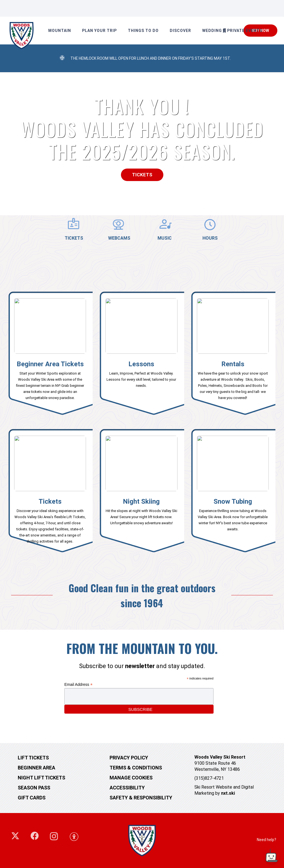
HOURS (210, 238)
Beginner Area (36, 768)
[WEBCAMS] (120, 225)
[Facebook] (35, 836)
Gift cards (32, 798)
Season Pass (34, 788)
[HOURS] (210, 225)
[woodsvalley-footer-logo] (142, 841)
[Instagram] (54, 836)
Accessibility (127, 788)
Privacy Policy (129, 758)
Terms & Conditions (136, 768)
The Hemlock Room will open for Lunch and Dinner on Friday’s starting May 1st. (151, 58)
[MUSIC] (165, 225)
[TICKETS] (74, 224)
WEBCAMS (119, 238)
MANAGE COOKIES (131, 778)
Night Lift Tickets (41, 778)
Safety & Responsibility (141, 798)
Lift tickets (33, 758)
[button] (224, 31)
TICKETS (74, 238)
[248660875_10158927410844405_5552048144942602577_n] (21, 36)
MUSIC (165, 238)
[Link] (50, 355)
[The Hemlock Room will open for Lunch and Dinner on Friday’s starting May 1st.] (62, 58)
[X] (15, 836)
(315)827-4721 (209, 778)
